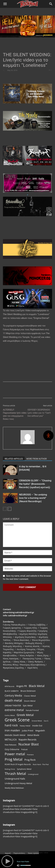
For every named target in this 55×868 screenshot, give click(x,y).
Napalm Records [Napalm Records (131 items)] (28, 740)
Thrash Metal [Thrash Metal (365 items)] (15, 774)
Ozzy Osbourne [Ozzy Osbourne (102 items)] (12, 749)
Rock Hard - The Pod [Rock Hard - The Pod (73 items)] (41, 764)
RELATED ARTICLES (14, 459)
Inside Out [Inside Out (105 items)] (37, 726)
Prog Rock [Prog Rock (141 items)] (30, 760)
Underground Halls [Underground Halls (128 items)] (15, 779)
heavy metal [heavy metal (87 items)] (25, 726)
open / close (44, 853)
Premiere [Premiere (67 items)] (30, 755)
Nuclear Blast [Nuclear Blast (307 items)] (29, 744)
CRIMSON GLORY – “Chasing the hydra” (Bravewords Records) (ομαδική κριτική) (35, 484)
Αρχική (8, 853)
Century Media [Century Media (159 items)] (13, 696)
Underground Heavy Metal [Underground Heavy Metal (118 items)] (18, 783)
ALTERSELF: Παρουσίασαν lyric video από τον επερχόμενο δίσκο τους (15, 414)
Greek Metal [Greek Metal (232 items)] (25, 715)
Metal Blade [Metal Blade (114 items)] (33, 735)
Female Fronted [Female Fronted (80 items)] (32, 710)
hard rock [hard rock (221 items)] (11, 725)
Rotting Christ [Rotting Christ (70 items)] (10, 769)
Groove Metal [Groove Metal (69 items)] (37, 721)
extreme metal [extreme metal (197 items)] (14, 710)
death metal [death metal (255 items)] (13, 700)
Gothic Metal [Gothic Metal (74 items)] (10, 715)
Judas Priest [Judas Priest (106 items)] (28, 731)
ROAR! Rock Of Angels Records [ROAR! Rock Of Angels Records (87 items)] (18, 764)
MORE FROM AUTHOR (37, 459)
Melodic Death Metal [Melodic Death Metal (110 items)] (15, 735)
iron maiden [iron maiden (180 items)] (12, 730)
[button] (5, 4)
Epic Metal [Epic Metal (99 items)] (28, 706)
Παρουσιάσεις (19, 853)
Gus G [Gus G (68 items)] (46, 721)
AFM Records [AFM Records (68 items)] (10, 686)
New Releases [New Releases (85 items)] (11, 745)
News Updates (34, 853)
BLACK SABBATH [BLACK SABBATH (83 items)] (12, 691)
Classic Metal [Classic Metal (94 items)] (30, 696)
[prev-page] (5, 509)
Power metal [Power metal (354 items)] (15, 754)
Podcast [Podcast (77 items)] (24, 749)
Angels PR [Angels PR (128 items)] (22, 686)
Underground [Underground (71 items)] (33, 774)
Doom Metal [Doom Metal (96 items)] (30, 701)
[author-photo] (28, 444)
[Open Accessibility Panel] (48, 436)
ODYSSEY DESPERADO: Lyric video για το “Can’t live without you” (39, 413)
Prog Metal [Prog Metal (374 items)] (14, 759)
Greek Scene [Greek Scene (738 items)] (17, 720)
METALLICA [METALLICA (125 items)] (11, 740)
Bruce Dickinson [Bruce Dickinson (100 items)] (28, 691)
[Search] (51, 4)
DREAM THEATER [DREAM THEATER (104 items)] (13, 706)
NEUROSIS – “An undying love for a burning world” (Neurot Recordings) (33, 498)
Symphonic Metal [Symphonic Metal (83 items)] (24, 769)
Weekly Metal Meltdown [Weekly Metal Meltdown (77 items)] (14, 788)
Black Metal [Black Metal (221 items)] (37, 686)
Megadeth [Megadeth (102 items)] (40, 731)
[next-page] (9, 509)
